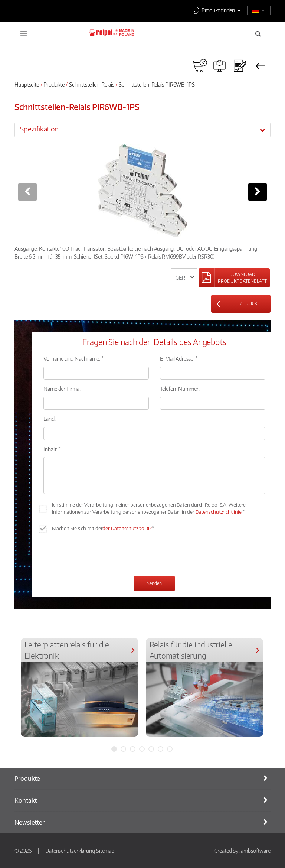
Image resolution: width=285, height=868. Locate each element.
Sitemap (105, 851)
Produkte (54, 84)
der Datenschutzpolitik (127, 528)
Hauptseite (27, 84)
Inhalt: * (52, 449)
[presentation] (100, 555)
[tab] (142, 130)
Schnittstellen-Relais (92, 84)
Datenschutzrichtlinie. (219, 512)
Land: (50, 419)
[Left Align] (234, 278)
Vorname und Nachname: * (74, 358)
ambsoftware (256, 851)
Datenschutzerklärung (70, 851)
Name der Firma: (62, 389)
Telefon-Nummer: (180, 389)
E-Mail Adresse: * (179, 358)
